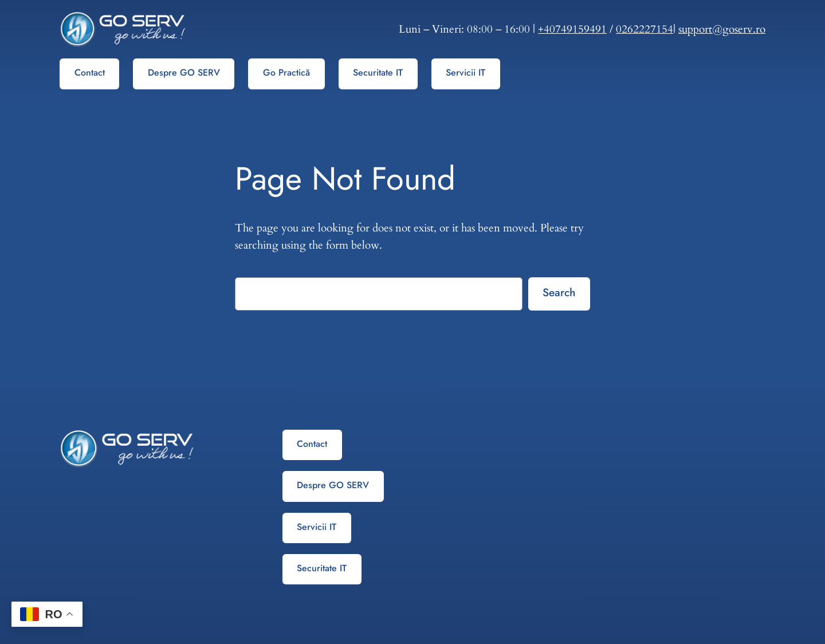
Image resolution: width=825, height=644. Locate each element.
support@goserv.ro (722, 29)
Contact (90, 72)
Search (559, 292)
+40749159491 (572, 29)
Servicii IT (465, 72)
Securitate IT (378, 72)
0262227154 (645, 29)
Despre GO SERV (184, 72)
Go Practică (286, 72)
